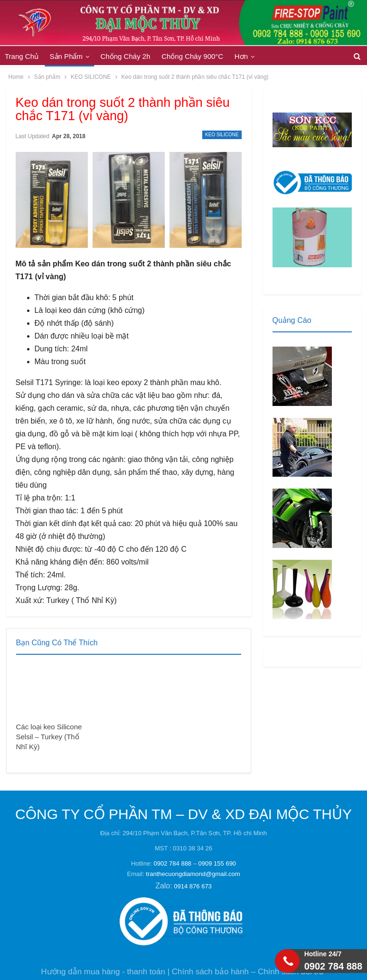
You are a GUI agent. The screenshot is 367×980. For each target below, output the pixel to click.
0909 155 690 (217, 863)
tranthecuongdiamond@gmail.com (193, 874)
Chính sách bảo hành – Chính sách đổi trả (248, 972)
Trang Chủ (22, 56)
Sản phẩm (66, 56)
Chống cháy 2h (126, 56)
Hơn (241, 56)
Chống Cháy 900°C (192, 56)
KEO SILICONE (222, 135)
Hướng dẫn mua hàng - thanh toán (103, 972)
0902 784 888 (173, 863)
